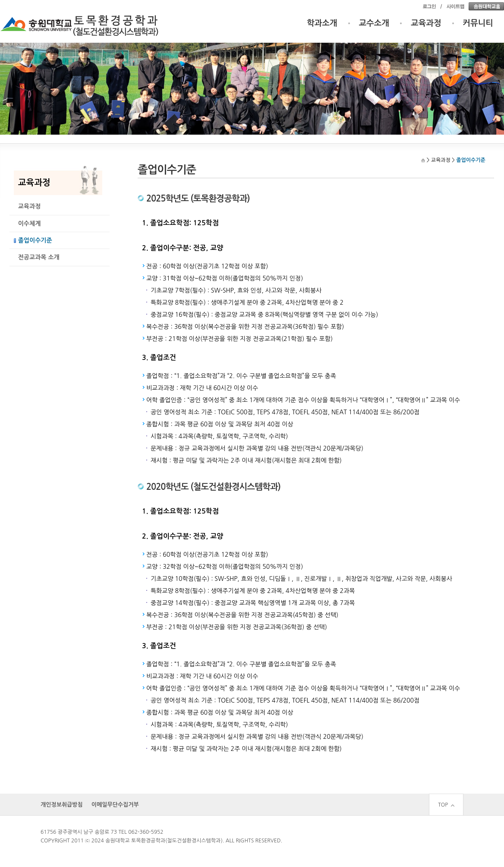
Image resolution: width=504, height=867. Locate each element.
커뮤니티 (478, 23)
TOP (446, 805)
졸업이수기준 (35, 240)
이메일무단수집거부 (115, 805)
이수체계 (30, 224)
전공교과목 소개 (39, 257)
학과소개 (322, 23)
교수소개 (374, 23)
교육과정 (426, 23)
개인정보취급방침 (62, 805)
